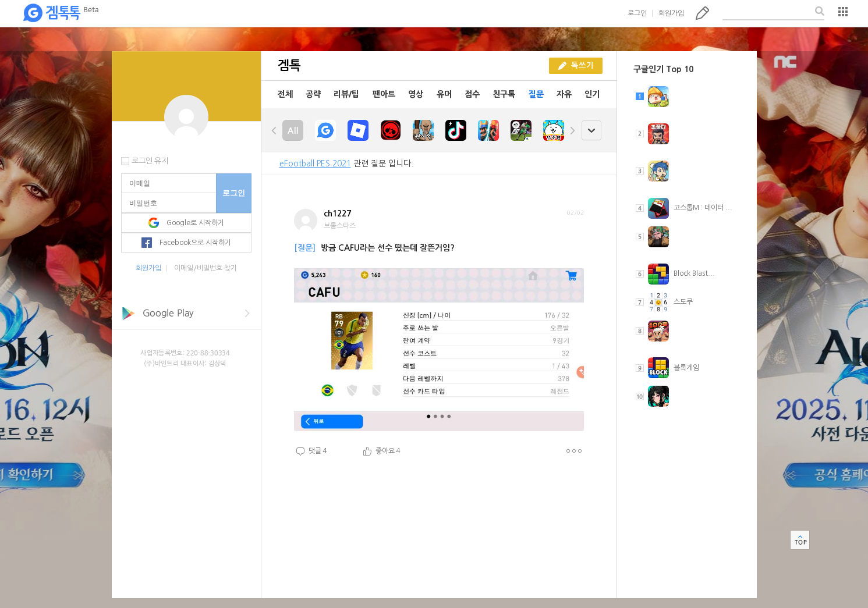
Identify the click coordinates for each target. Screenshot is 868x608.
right (572, 130)
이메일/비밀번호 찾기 (206, 268)
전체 (285, 94)
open (591, 131)
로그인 (637, 13)
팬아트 (384, 94)
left (274, 130)
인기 (592, 94)
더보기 (574, 451)
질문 (536, 94)
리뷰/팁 (346, 94)
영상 (416, 94)
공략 (313, 94)
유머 (444, 94)
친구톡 (504, 94)
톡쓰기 (702, 13)
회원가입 (671, 13)
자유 (564, 94)
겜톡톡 (61, 13)
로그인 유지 (150, 161)
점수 (472, 94)
